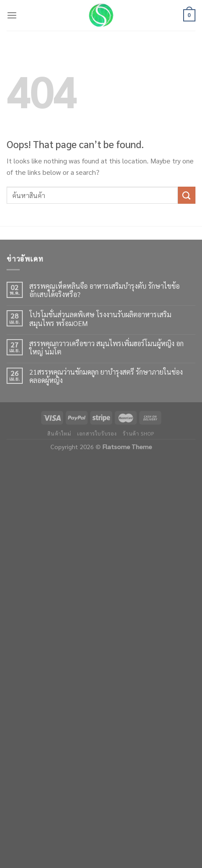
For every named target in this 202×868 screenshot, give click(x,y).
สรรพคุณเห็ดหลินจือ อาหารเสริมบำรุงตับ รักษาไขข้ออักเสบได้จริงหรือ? (105, 290)
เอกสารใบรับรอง (97, 433)
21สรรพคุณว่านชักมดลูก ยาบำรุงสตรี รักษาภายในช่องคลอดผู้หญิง (106, 376)
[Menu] (12, 15)
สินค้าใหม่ (59, 433)
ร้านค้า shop (138, 433)
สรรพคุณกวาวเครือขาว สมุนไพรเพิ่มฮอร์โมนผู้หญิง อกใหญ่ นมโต (106, 347)
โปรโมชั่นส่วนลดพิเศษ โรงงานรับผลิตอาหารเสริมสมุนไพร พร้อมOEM (100, 319)
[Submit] (187, 195)
